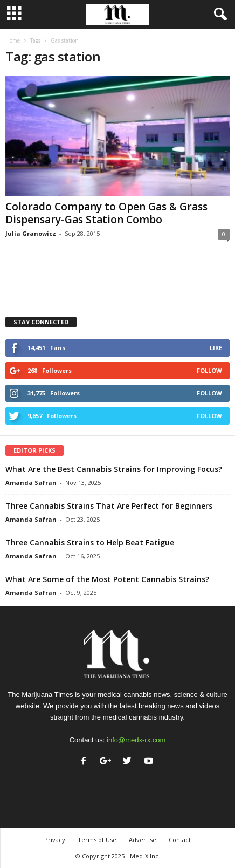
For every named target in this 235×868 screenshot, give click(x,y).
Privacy (55, 840)
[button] (218, 15)
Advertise (143, 840)
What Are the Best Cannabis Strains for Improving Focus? (114, 469)
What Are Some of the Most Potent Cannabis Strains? (107, 579)
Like (216, 348)
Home (13, 40)
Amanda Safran (31, 483)
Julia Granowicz (31, 233)
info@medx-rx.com (136, 740)
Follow (209, 370)
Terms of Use (97, 840)
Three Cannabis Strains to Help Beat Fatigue (90, 542)
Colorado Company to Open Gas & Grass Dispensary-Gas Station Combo (106, 213)
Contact (180, 840)
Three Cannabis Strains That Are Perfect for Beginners (109, 506)
